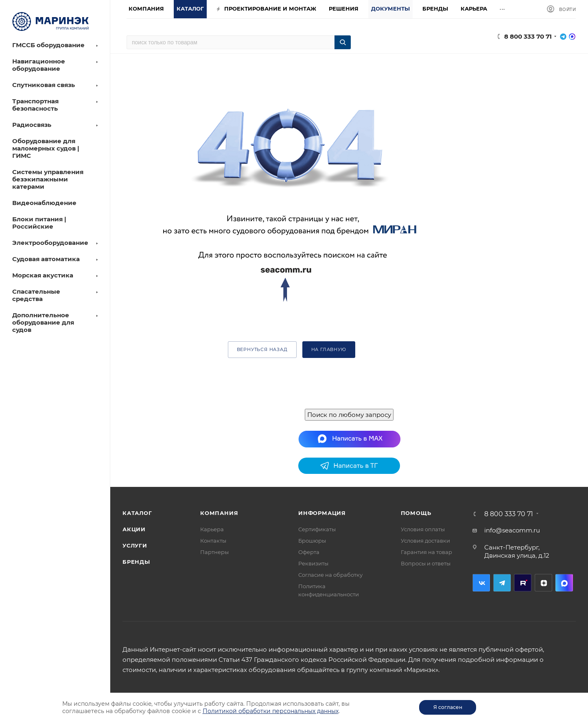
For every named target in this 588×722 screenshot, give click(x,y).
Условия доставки (425, 541)
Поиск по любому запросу (349, 415)
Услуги (135, 545)
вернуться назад (262, 349)
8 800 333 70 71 (528, 36)
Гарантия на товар (426, 552)
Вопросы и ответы (426, 563)
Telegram (502, 583)
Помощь (416, 513)
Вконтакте (481, 583)
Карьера (212, 529)
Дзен (543, 583)
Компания (219, 513)
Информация (322, 513)
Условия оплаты (423, 529)
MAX (564, 583)
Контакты (213, 541)
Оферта (309, 552)
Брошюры (312, 541)
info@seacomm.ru (512, 530)
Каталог (137, 513)
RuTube (523, 583)
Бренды (136, 562)
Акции (134, 529)
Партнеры (214, 552)
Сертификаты (317, 529)
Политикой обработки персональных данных (271, 711)
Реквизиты (313, 563)
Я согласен (448, 707)
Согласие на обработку (330, 575)
